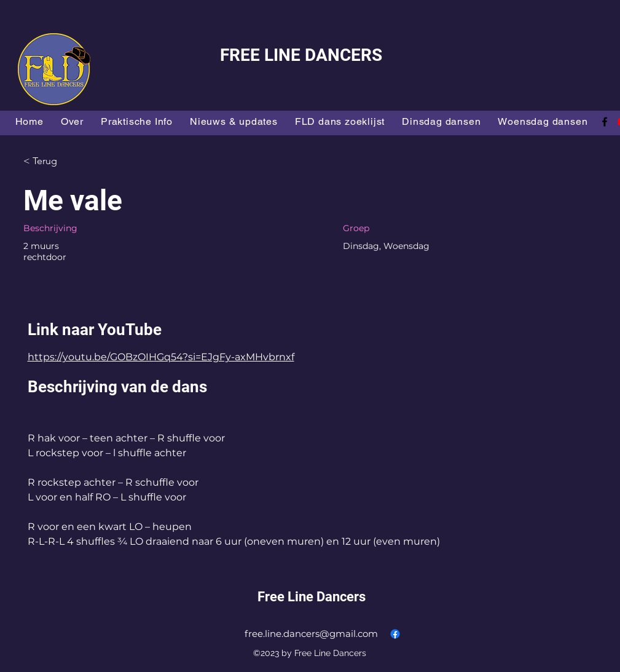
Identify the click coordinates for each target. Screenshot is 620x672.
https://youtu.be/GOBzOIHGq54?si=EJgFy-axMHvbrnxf (161, 357)
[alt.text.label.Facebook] (605, 122)
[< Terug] (67, 161)
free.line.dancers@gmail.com (311, 634)
